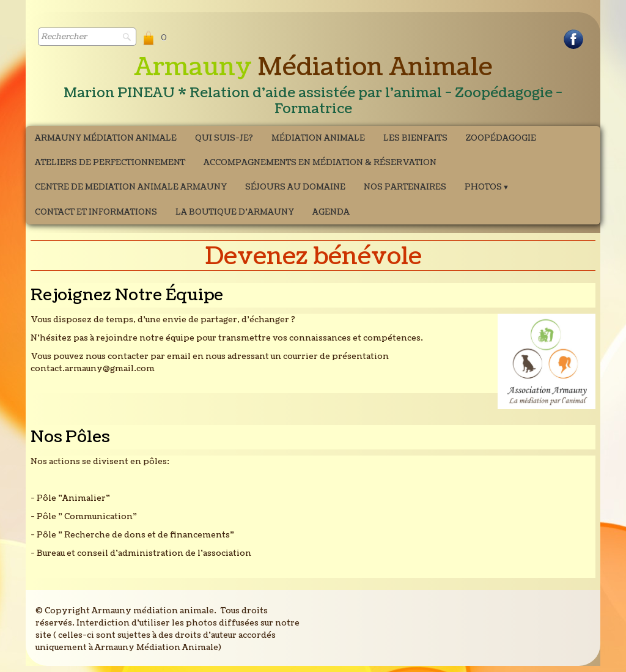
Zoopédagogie (501, 138)
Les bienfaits (415, 138)
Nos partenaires (405, 187)
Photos (487, 187)
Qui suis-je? (224, 138)
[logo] (313, 86)
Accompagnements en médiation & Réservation (320, 163)
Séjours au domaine (295, 187)
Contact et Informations (96, 212)
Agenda (331, 212)
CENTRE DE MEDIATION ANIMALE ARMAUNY (131, 187)
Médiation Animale (318, 138)
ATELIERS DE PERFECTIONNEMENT (110, 163)
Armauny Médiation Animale (106, 138)
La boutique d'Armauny (235, 212)
